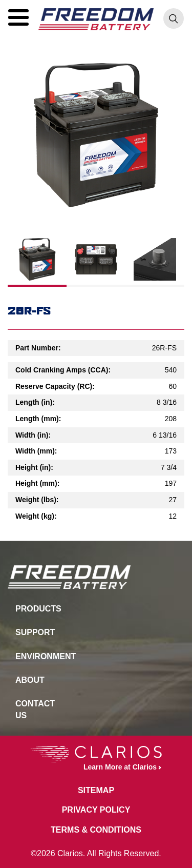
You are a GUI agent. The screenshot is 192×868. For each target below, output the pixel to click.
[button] (18, 17)
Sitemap (96, 790)
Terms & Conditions (96, 830)
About (30, 680)
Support (35, 632)
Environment (41, 656)
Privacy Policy (96, 810)
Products (38, 609)
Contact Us (35, 709)
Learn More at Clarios (94, 758)
